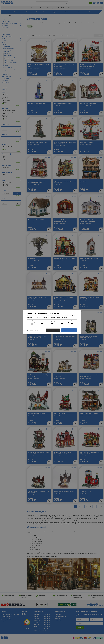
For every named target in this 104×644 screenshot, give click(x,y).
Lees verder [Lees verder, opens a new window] (71, 317)
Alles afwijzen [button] (53, 330)
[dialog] (52, 322)
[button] (34, 330)
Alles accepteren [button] (69, 330)
